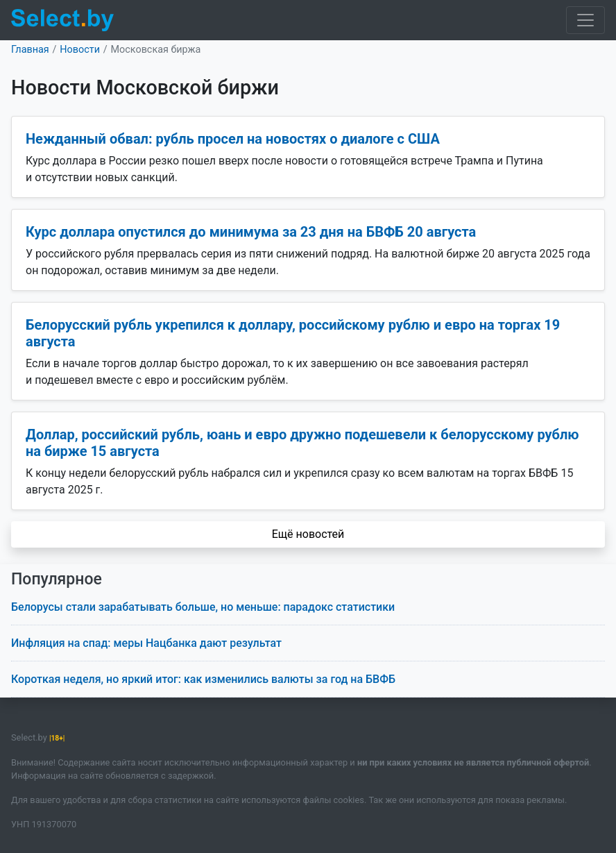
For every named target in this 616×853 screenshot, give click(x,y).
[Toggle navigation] (585, 20)
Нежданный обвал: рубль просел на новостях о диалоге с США (233, 139)
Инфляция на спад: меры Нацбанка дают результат (146, 643)
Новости (80, 50)
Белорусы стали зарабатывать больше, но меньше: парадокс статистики (203, 607)
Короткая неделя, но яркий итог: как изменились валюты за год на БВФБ (203, 679)
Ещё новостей (308, 534)
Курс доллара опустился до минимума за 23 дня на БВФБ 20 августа (251, 232)
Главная (30, 50)
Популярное (57, 579)
